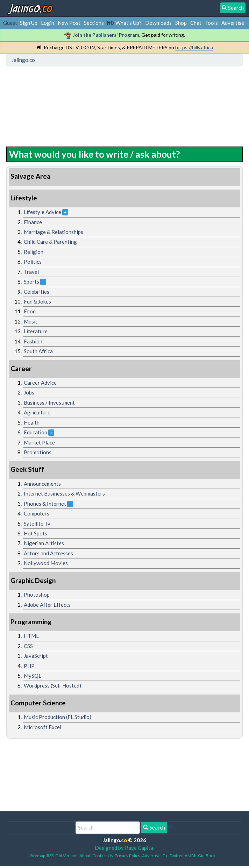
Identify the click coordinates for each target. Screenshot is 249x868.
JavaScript (36, 656)
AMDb (190, 856)
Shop (181, 23)
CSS (28, 646)
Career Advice (40, 383)
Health (32, 422)
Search (154, 827)
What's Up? (129, 23)
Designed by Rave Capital (125, 848)
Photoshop (37, 595)
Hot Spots (35, 533)
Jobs (29, 392)
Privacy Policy (127, 856)
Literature (36, 331)
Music (31, 321)
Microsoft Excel (42, 727)
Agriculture (37, 412)
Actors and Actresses (48, 553)
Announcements (42, 484)
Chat (196, 23)
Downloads (158, 23)
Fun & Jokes (37, 301)
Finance (33, 222)
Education (35, 432)
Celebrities (37, 292)
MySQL (33, 676)
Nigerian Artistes (44, 543)
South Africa (38, 351)
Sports (31, 282)
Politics (33, 262)
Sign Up (29, 23)
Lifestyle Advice (42, 212)
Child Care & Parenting (50, 242)
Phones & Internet (45, 504)
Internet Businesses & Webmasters (64, 493)
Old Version (66, 856)
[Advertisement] (65, 101)
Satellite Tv (37, 524)
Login (48, 23)
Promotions (38, 452)
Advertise (233, 23)
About (85, 856)
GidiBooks (208, 856)
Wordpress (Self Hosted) (52, 685)
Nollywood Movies (46, 563)
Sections (94, 23)
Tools (211, 23)
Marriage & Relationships (54, 232)
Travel (31, 272)
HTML (31, 636)
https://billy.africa (194, 47)
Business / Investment (49, 403)
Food (30, 311)
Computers (37, 513)
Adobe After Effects (47, 605)
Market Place (39, 442)
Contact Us (103, 856)
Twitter (176, 856)
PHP (29, 666)
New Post (69, 23)
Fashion (33, 341)
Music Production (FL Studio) (58, 717)
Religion (34, 252)
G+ (165, 856)
